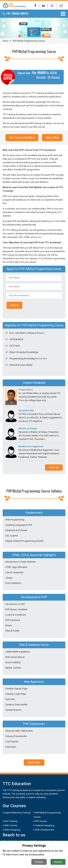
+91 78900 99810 (15, 14)
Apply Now (52, 138)
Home (6, 41)
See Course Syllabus (22, 138)
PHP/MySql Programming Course (29, 41)
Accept (58, 862)
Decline (39, 862)
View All (54, 467)
